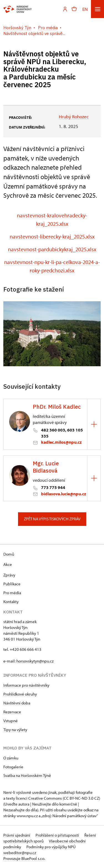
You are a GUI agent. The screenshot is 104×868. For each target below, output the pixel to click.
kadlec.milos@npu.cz (61, 442)
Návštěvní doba (17, 703)
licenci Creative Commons (39, 798)
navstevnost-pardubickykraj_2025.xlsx (52, 249)
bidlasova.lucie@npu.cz (64, 494)
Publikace (12, 584)
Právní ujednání (17, 835)
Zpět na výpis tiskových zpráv (52, 519)
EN (85, 9)
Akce (8, 564)
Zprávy (9, 575)
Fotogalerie (13, 767)
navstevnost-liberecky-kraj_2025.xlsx (52, 236)
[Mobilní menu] (97, 9)
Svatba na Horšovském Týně (27, 775)
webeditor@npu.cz (20, 853)
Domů (9, 554)
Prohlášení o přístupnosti (58, 835)
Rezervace (12, 712)
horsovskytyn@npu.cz (35, 661)
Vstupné (11, 721)
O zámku (11, 758)
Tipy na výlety (15, 730)
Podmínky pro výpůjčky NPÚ (51, 847)
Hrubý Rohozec (74, 116)
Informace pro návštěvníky (26, 685)
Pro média (12, 593)
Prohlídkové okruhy (20, 694)
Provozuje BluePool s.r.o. (24, 858)
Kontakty (11, 602)
